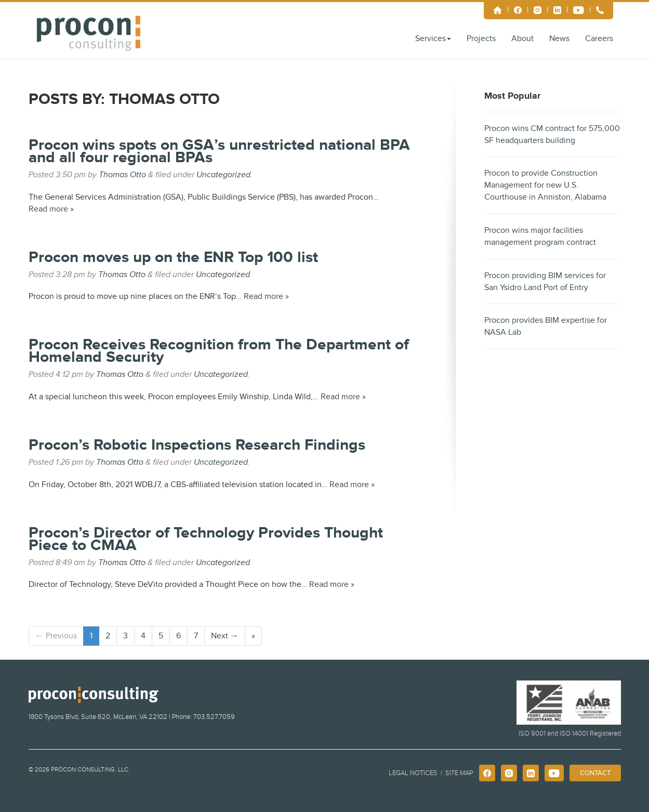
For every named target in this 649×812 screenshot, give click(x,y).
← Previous (56, 636)
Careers (599, 38)
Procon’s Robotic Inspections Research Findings (197, 445)
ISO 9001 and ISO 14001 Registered (570, 734)
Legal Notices (413, 773)
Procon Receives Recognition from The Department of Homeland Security (219, 351)
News (559, 38)
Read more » (51, 209)
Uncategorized (223, 175)
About (522, 38)
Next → (225, 636)
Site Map (459, 773)
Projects (481, 38)
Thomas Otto (122, 175)
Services (433, 38)
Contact (595, 773)
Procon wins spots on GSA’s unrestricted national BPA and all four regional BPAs (219, 151)
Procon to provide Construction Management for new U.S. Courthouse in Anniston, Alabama (545, 185)
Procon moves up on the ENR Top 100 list (173, 257)
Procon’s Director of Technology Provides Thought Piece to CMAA (206, 539)
